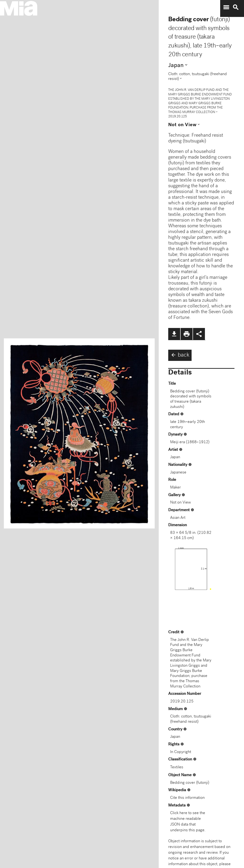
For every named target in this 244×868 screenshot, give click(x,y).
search (236, 7)
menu (226, 7)
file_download (174, 334)
